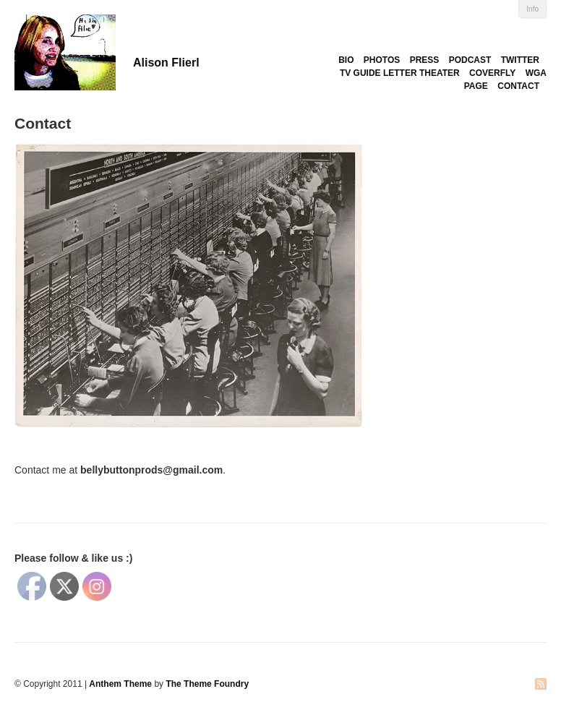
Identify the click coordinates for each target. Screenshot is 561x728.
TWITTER (520, 60)
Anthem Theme (120, 684)
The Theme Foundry (207, 684)
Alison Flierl (166, 63)
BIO (346, 60)
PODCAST (470, 60)
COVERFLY (492, 73)
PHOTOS (382, 60)
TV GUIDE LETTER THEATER (400, 73)
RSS (541, 685)
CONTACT (518, 86)
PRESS (425, 60)
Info (532, 9)
